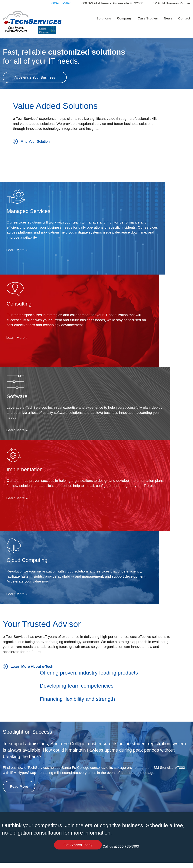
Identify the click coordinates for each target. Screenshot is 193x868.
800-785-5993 (61, 3)
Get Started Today (161, 664)
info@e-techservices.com (20, 832)
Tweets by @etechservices (85, 810)
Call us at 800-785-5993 (161, 675)
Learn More (113, 229)
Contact (184, 18)
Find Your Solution (21, 219)
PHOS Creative (133, 863)
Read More (19, 628)
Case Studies (148, 18)
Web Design (108, 863)
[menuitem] (104, 18)
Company (124, 18)
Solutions (104, 18)
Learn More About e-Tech (28, 495)
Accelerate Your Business (35, 110)
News (168, 18)
